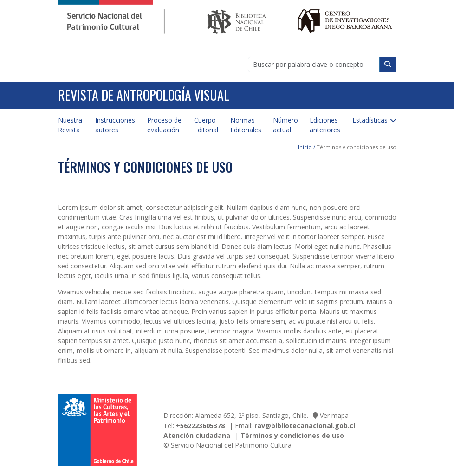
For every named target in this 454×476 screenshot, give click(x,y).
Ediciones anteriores (325, 125)
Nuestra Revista (70, 125)
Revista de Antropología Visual (144, 95)
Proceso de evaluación (164, 125)
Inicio (305, 147)
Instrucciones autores (115, 125)
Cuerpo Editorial (206, 125)
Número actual (285, 125)
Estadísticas (370, 120)
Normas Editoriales (246, 125)
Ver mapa (334, 415)
